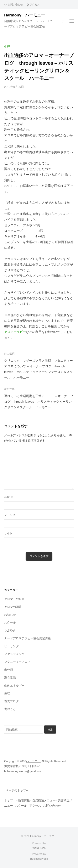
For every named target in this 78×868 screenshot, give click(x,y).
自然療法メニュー (44, 800)
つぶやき (10, 630)
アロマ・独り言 (14, 599)
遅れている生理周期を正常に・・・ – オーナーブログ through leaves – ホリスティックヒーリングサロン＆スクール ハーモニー (39, 402)
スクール (10, 623)
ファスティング (14, 654)
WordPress (39, 848)
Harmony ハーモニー (27, 15)
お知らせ (10, 615)
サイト (8, 533)
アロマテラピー (15, 332)
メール (10, 515)
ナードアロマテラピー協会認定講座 (27, 638)
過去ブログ (11, 701)
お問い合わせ (15, 5)
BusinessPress (39, 859)
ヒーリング (11, 646)
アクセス (35, 5)
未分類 (9, 670)
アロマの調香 (13, 607)
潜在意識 (10, 678)
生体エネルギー (14, 686)
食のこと (10, 709)
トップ (10, 800)
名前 (9, 497)
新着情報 (24, 800)
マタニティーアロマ (17, 662)
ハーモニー (33, 761)
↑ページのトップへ (17, 790)
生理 (7, 47)
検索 (50, 730)
